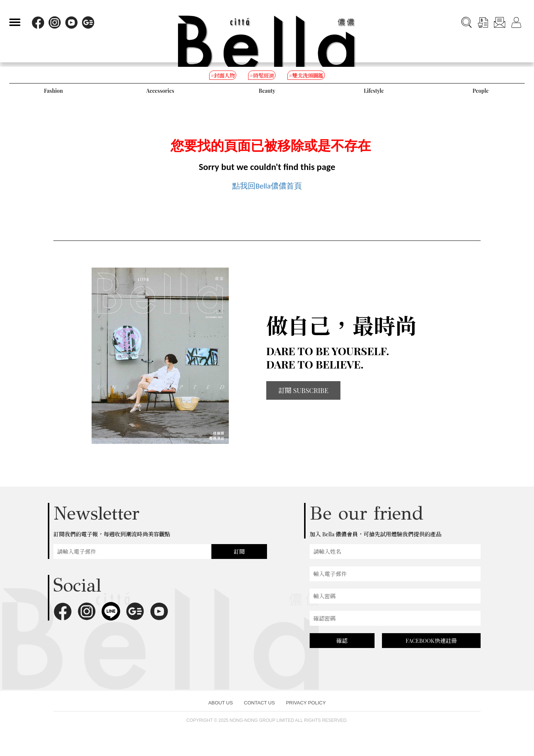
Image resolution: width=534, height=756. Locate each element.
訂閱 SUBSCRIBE (303, 397)
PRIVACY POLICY (306, 710)
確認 (342, 648)
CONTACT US (259, 710)
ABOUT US (221, 710)
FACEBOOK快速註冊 (431, 648)
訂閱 (239, 559)
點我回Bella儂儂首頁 (267, 189)
